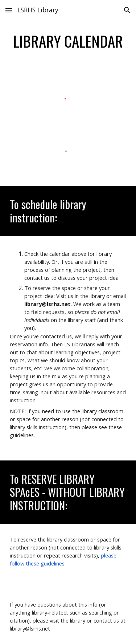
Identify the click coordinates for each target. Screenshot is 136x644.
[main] (68, 41)
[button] (9, 10)
